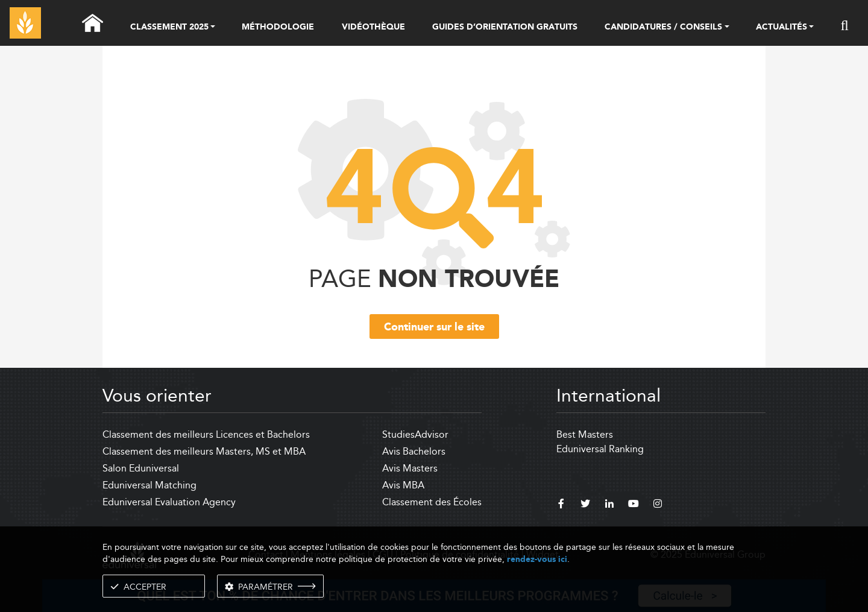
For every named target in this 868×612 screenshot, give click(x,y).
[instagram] (658, 505)
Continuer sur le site (434, 327)
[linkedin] (609, 505)
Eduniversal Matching (149, 485)
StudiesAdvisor (415, 434)
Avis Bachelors (414, 451)
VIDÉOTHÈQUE (373, 27)
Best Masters (585, 434)
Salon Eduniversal (141, 468)
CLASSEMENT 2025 (169, 28)
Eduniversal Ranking (600, 449)
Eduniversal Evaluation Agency (169, 502)
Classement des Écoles (432, 502)
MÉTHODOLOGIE (278, 27)
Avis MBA (403, 485)
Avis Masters (410, 468)
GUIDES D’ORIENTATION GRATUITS (505, 27)
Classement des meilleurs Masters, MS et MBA (204, 451)
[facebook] (561, 505)
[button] (213, 28)
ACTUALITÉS (782, 28)
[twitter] (585, 505)
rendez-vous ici (537, 559)
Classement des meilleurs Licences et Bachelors (206, 434)
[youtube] (634, 505)
